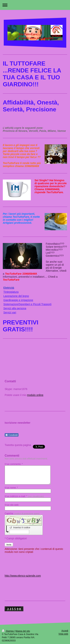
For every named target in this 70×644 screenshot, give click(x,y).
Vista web (63, 634)
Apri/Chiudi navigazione (35, 5)
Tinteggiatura (11, 292)
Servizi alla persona (15, 308)
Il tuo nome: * (11, 488)
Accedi (65, 631)
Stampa (8, 631)
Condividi (12, 435)
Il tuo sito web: (12, 505)
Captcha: (22, 514)
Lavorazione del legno (16, 296)
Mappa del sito (23, 631)
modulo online (35, 395)
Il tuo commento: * (14, 464)
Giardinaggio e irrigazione (18, 300)
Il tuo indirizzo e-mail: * (24, 496)
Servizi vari (10, 312)
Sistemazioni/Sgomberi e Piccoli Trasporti (27, 304)
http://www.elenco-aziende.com (23, 576)
